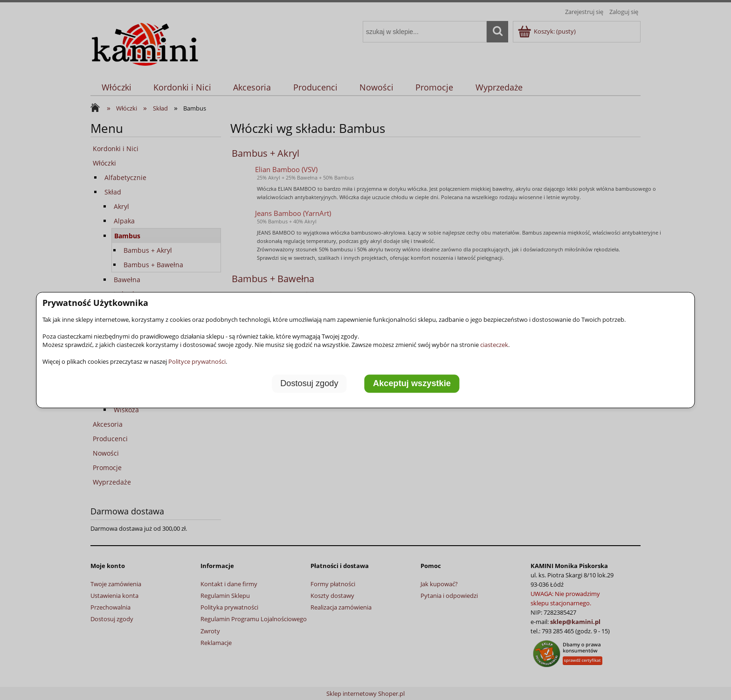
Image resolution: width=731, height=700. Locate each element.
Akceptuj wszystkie (412, 383)
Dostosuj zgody (309, 383)
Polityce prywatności (197, 361)
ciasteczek (494, 345)
